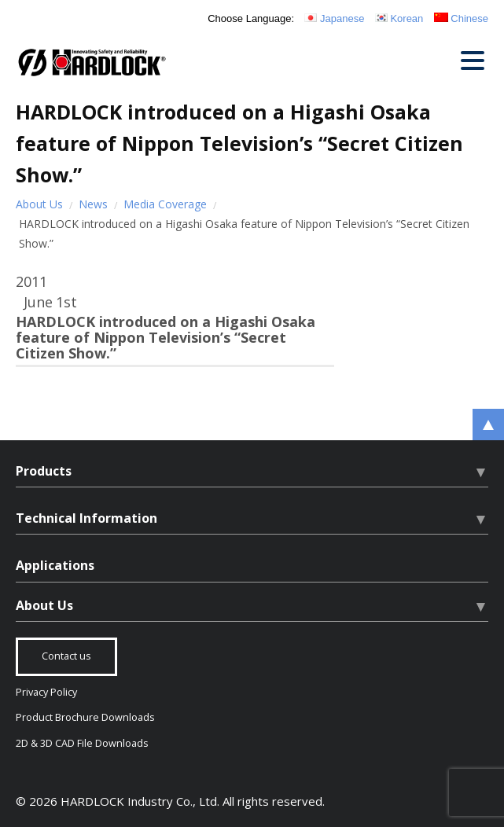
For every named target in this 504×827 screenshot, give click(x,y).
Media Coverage (165, 204)
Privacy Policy (46, 692)
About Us (39, 204)
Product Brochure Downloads (85, 717)
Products (44, 471)
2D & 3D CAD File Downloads (82, 743)
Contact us (66, 656)
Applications (55, 565)
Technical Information (86, 518)
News (93, 204)
